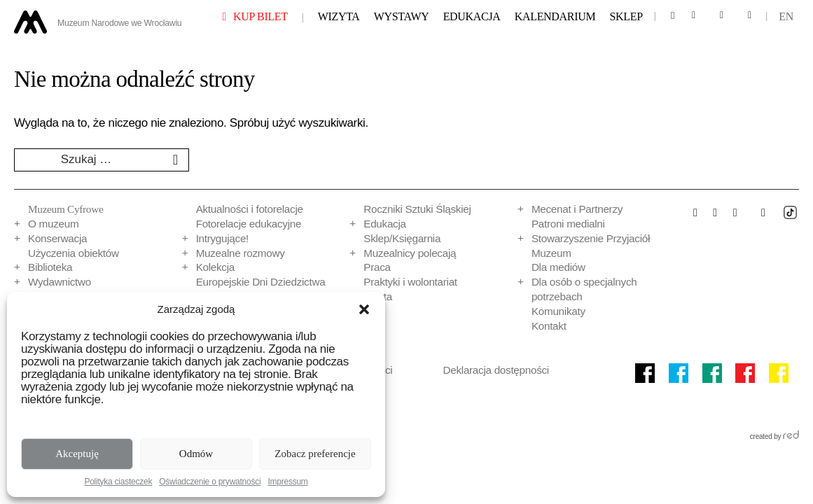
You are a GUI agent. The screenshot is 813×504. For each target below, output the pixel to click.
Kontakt (549, 311)
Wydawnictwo (60, 273)
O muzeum (53, 221)
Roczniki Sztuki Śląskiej (417, 208)
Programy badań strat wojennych (271, 285)
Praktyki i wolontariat (410, 273)
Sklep (629, 17)
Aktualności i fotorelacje (250, 208)
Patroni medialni (568, 221)
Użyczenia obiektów (74, 247)
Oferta (378, 285)
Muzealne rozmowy (241, 247)
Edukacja (482, 17)
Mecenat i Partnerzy (577, 208)
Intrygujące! (222, 234)
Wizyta (356, 17)
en (787, 17)
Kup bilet (280, 17)
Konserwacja (57, 234)
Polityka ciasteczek (118, 482)
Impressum (287, 482)
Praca (377, 259)
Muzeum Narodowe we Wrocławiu (135, 22)
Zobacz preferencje (315, 454)
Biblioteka (50, 259)
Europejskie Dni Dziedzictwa (261, 273)
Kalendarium (561, 17)
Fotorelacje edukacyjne (249, 221)
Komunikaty (558, 298)
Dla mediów (558, 259)
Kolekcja (215, 259)
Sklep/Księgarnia (402, 234)
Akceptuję (77, 454)
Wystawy (415, 17)
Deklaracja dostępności (496, 353)
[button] (364, 309)
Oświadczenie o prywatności (210, 482)
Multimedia (53, 285)
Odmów (196, 454)
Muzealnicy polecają (410, 247)
